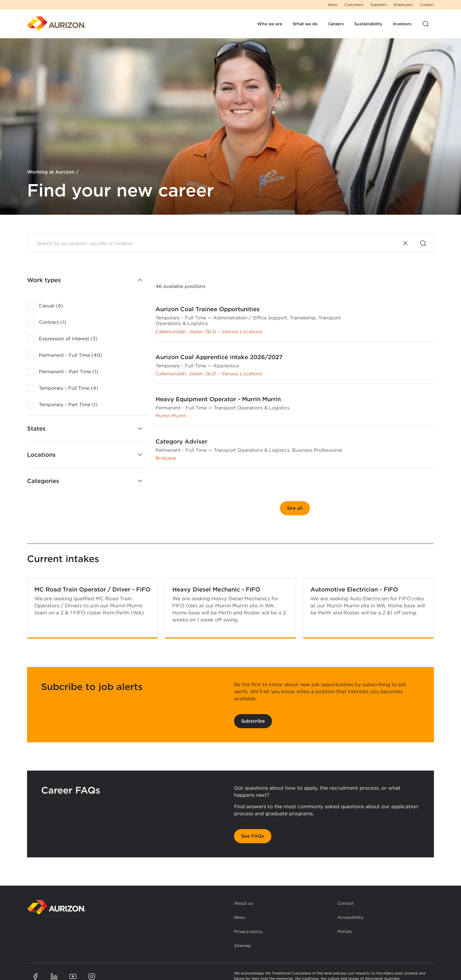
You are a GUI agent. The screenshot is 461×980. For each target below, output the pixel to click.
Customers (354, 5)
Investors (402, 24)
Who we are (270, 24)
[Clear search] (405, 243)
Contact (427, 5)
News (333, 5)
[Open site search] (426, 24)
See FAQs (253, 836)
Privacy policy (248, 931)
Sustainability (368, 24)
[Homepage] (56, 24)
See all (295, 508)
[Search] (423, 243)
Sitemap (242, 946)
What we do (305, 24)
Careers (336, 24)
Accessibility (350, 917)
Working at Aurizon (51, 172)
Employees (403, 5)
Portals (345, 931)
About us (243, 903)
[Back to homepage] (56, 907)
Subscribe (253, 721)
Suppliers (379, 5)
